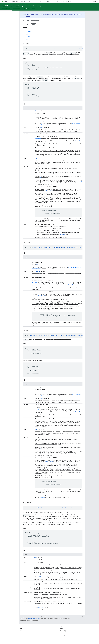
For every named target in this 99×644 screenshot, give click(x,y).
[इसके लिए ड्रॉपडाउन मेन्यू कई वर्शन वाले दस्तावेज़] (71, 2)
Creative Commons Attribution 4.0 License (50, 617)
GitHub (94, 2)
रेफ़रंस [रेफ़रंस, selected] (41, 2)
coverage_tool (48, 508)
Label (37, 158)
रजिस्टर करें (28, 16)
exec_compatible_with (78, 49)
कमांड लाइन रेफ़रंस (17, 9)
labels (41, 121)
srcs (38, 49)
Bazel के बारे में (15, 2)
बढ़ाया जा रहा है (48, 2)
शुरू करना (23, 2)
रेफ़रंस (28, 21)
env (70, 49)
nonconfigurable (50, 166)
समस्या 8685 (40, 607)
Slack (61, 633)
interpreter (77, 508)
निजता (24, 641)
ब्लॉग (21, 629)
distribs (66, 49)
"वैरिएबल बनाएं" (38, 139)
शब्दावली (34, 9)
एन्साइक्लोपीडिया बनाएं (35, 21)
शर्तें (21, 641)
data (42, 49)
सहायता (61, 629)
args (45, 49)
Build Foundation (27, 14)
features (67, 508)
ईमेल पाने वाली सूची (59, 14)
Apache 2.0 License (72, 617)
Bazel (24, 21)
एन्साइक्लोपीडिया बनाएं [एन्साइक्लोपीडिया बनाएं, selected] (6, 9)
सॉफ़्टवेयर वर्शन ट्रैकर (63, 631)
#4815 (76, 180)
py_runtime (29, 39)
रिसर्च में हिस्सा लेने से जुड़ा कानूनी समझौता (75, 14)
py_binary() (42, 498)
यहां (41, 178)
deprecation (60, 49)
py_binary (28, 31)
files (72, 508)
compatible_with (51, 49)
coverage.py (54, 574)
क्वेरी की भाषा (26, 9)
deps (35, 49)
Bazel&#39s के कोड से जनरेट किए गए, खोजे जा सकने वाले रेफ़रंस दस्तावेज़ (21, 6)
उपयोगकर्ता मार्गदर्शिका (32, 2)
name (32, 49)
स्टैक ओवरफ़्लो (62, 635)
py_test (28, 36)
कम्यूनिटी (56, 2)
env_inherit (74, 335)
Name (36, 111)
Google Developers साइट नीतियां (34, 618)
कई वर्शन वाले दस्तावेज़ (65, 2)
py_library (28, 34)
